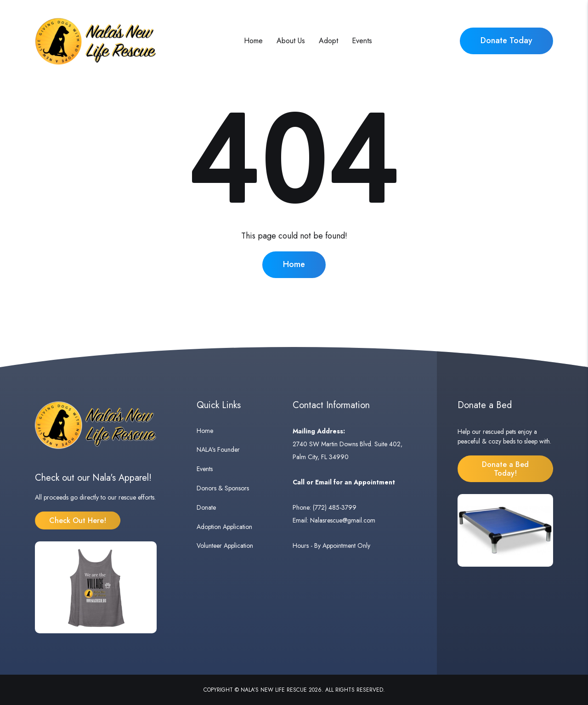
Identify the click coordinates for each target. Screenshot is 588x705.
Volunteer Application (225, 546)
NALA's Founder (218, 449)
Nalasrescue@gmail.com (343, 520)
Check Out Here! (78, 520)
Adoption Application (224, 527)
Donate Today (506, 40)
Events (362, 41)
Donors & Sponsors (223, 488)
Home (253, 41)
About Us (291, 41)
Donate (206, 507)
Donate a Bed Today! (505, 469)
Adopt (328, 41)
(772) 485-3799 (335, 507)
